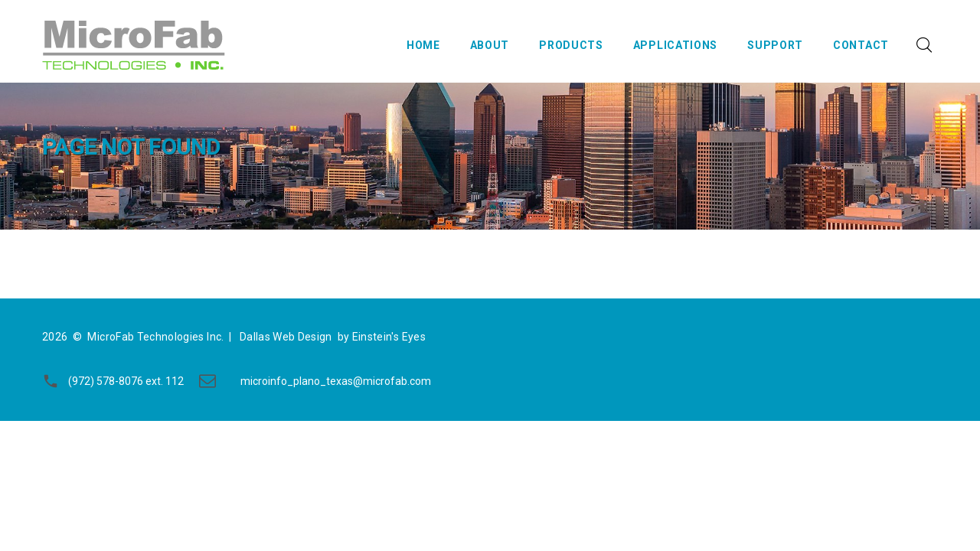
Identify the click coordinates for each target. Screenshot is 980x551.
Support (775, 45)
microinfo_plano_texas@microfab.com (336, 381)
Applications (675, 45)
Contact (861, 45)
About (490, 45)
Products (571, 45)
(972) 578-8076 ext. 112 (126, 381)
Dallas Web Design (286, 337)
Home (423, 45)
